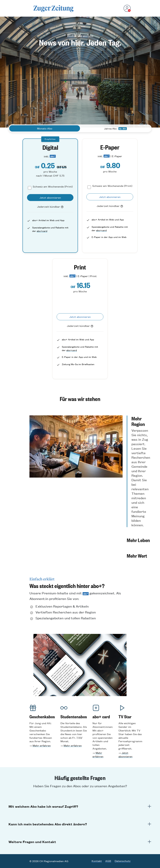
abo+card (42, 231)
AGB (108, 861)
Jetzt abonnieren (125, 754)
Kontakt (97, 861)
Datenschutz (123, 861)
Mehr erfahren (42, 745)
